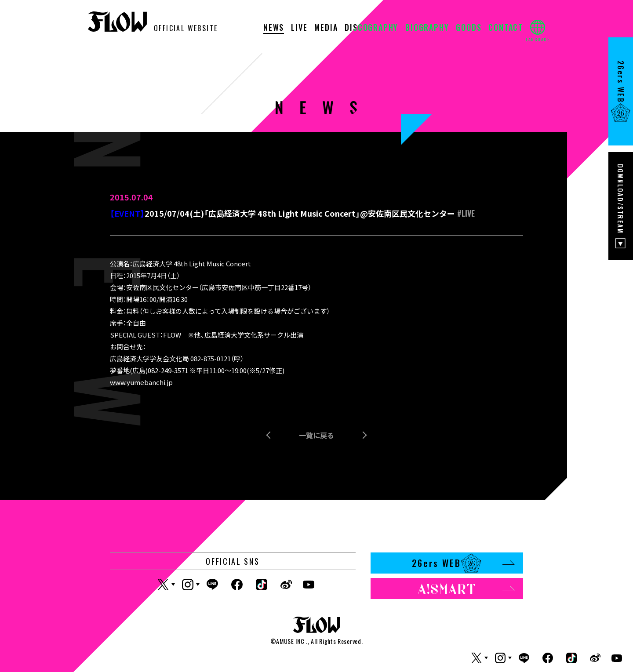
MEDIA (326, 28)
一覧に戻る (316, 435)
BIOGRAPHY (427, 28)
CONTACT (506, 28)
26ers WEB (463, 563)
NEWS (274, 28)
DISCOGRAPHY (371, 28)
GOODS (469, 28)
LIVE (299, 28)
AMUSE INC (290, 641)
